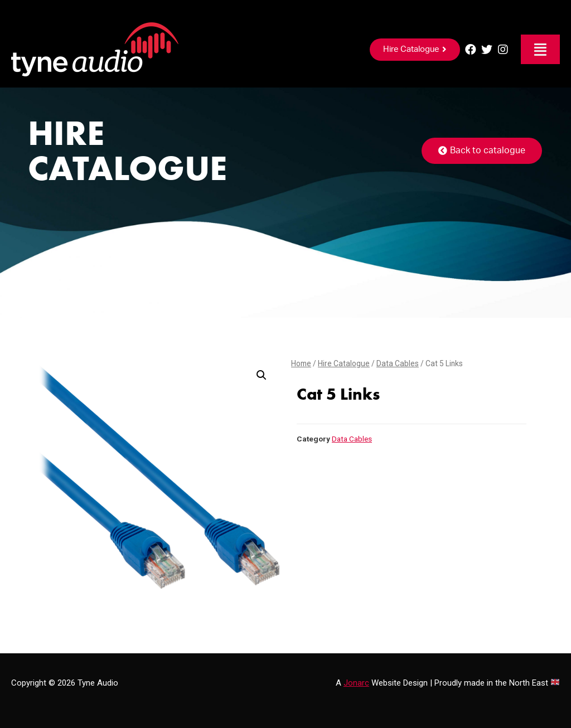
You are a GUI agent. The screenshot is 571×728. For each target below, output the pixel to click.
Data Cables (398, 363)
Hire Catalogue (344, 363)
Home (301, 363)
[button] (415, 50)
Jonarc (356, 683)
